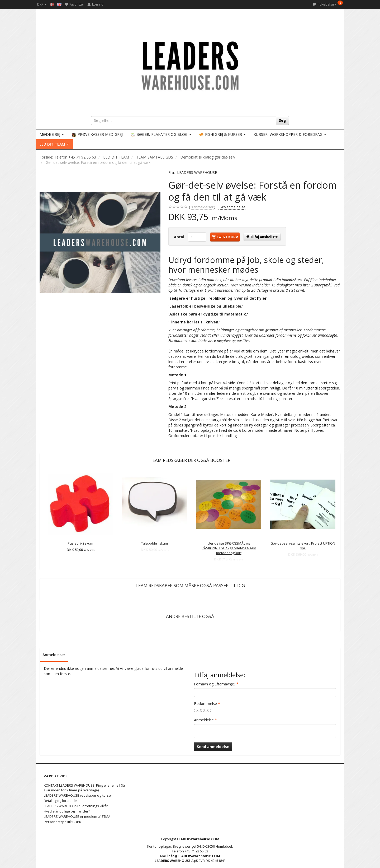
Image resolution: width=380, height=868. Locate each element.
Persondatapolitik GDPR (63, 822)
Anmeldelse (204, 720)
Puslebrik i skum (80, 543)
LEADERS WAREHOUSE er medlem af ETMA (77, 817)
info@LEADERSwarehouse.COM (194, 856)
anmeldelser (202, 207)
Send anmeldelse (213, 747)
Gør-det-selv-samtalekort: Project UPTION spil (303, 546)
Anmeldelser (54, 655)
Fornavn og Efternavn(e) (215, 684)
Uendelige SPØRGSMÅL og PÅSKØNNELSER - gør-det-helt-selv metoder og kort (229, 548)
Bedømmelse (205, 704)
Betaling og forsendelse (63, 801)
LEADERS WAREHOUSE (197, 172)
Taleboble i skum (155, 543)
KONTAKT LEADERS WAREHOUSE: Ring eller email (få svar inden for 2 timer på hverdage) (84, 788)
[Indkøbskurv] (328, 4)
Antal (180, 237)
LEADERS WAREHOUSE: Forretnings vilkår (76, 806)
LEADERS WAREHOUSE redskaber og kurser (78, 795)
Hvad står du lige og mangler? (67, 811)
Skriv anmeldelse (232, 207)
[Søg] (282, 120)
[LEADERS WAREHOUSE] (190, 65)
